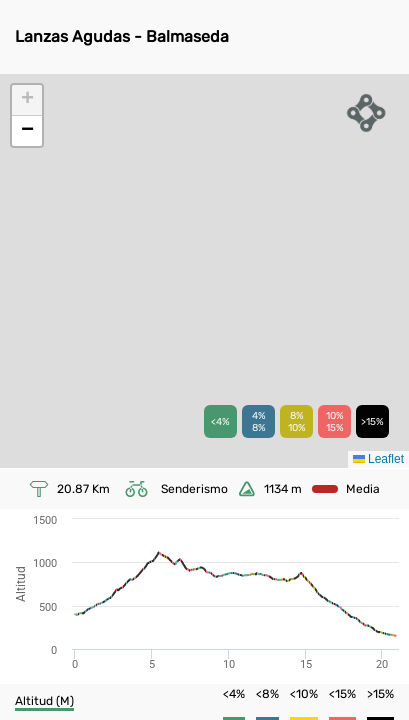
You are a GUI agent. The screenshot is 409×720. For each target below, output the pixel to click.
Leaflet (378, 459)
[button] (27, 100)
